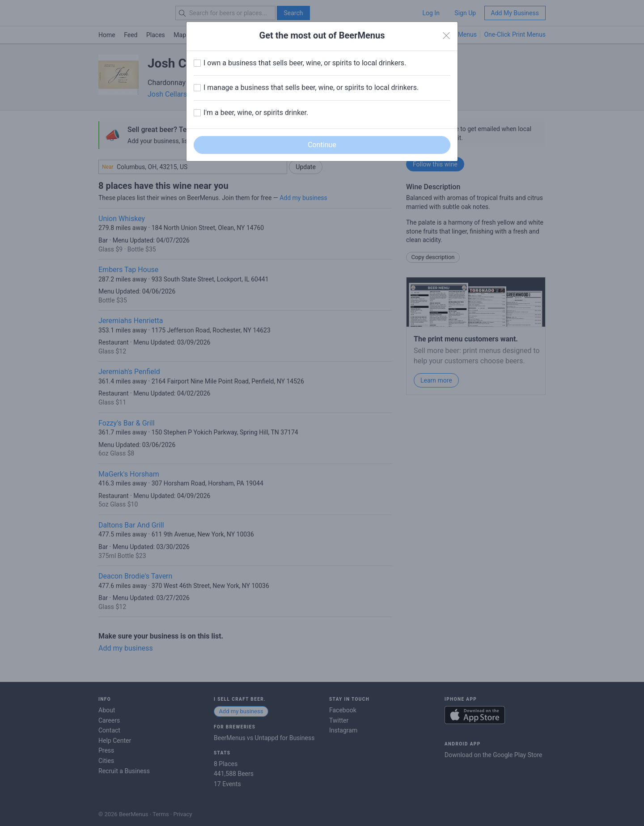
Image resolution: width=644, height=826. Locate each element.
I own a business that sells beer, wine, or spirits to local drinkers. (305, 63)
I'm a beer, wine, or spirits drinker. (256, 113)
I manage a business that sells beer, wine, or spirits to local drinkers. (311, 87)
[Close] (446, 36)
